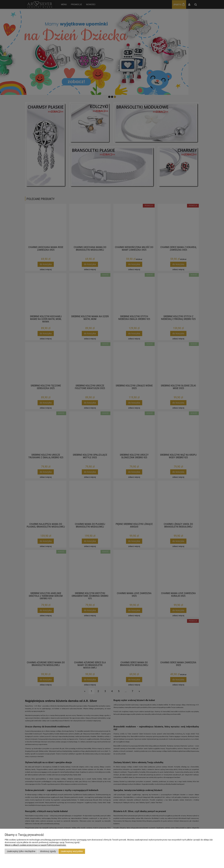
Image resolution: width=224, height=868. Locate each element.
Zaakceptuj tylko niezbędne (21, 851)
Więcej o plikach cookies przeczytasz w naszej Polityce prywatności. (36, 845)
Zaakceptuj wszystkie (72, 851)
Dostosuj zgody (48, 851)
